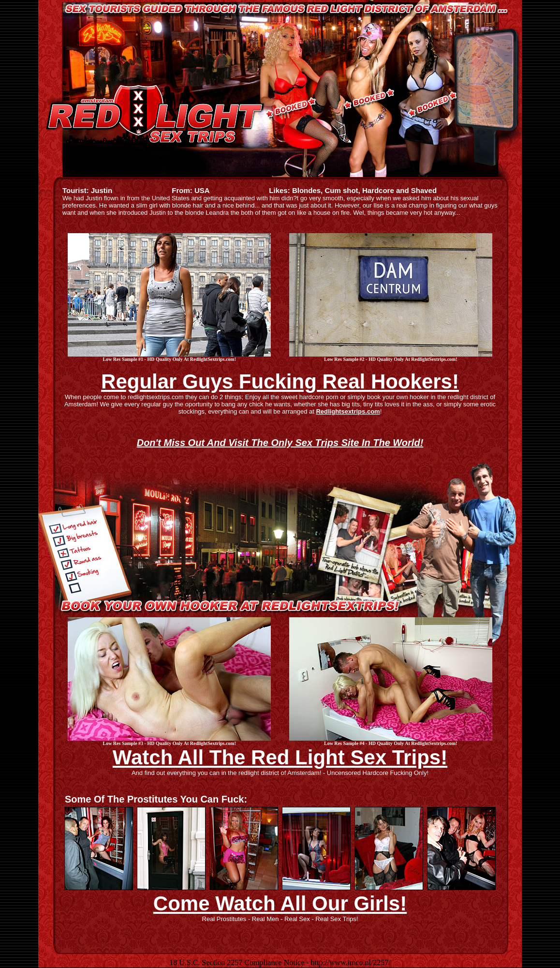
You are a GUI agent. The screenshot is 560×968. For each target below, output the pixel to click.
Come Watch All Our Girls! (280, 903)
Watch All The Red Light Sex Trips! (280, 757)
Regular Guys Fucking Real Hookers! (280, 381)
